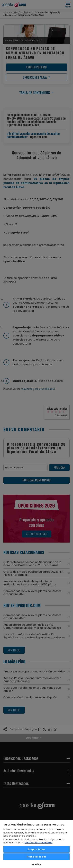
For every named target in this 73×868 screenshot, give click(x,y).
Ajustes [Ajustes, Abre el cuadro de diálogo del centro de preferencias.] (37, 864)
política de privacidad (39, 843)
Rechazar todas (36, 857)
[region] (36, 844)
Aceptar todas (37, 849)
